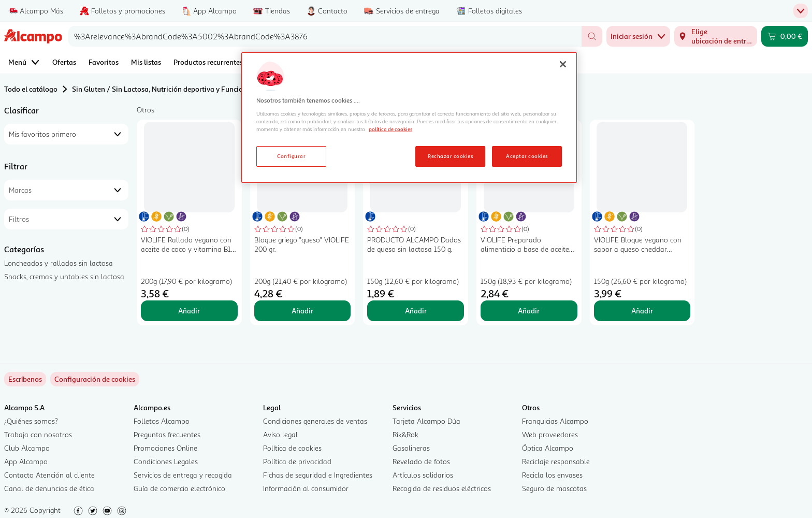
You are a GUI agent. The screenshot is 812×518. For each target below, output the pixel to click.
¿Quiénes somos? (31, 421)
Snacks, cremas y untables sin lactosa (64, 276)
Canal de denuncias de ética (49, 488)
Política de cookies (292, 448)
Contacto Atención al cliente (49, 475)
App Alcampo (26, 461)
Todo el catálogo (31, 89)
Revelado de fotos (421, 461)
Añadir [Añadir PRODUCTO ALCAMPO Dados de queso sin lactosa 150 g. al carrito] (416, 311)
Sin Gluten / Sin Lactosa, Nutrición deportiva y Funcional (163, 89)
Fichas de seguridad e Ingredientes (318, 475)
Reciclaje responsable (556, 461)
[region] (409, 118)
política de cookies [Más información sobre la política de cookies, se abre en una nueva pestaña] (390, 129)
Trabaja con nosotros (38, 434)
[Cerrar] (563, 64)
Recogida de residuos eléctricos (442, 488)
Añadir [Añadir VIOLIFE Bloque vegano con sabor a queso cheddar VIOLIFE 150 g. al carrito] (642, 311)
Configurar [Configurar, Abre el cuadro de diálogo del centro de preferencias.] (291, 156)
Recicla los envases (552, 475)
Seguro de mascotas (554, 488)
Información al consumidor (306, 488)
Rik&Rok (405, 434)
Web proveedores (550, 434)
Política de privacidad (297, 461)
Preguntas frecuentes (167, 434)
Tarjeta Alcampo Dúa (426, 421)
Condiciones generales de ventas (315, 421)
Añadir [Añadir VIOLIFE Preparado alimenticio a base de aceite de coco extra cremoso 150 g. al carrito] (529, 311)
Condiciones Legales (166, 461)
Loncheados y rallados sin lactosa (59, 263)
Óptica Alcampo (548, 448)
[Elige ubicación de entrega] (716, 36)
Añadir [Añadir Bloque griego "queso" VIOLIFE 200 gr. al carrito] (302, 311)
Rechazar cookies (450, 156)
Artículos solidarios (423, 475)
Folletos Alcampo (162, 421)
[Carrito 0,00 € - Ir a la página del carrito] (785, 36)
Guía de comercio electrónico (179, 488)
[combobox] (325, 36)
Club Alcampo (27, 448)
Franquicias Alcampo (555, 421)
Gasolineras (411, 448)
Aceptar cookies (527, 156)
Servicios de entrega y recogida (183, 475)
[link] (95, 379)
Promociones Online (165, 448)
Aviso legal (280, 434)
